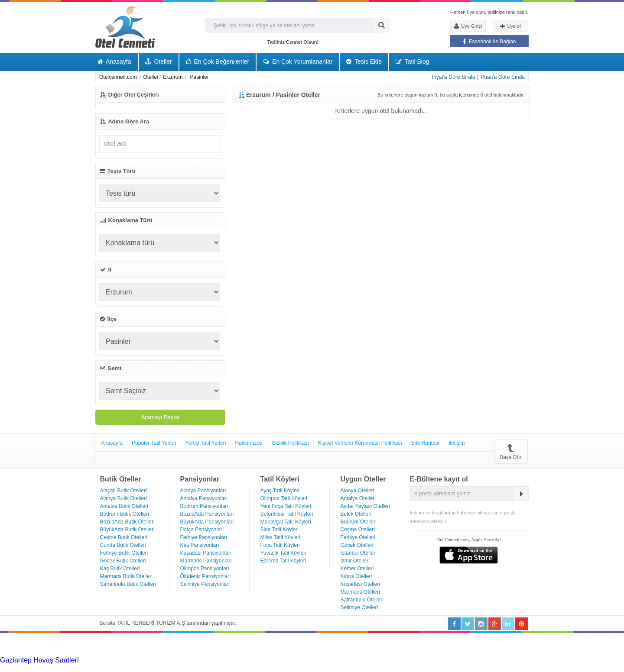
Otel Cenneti (125, 27)
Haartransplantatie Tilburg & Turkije (133, 660)
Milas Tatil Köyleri (280, 537)
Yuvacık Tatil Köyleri (284, 553)
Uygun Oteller (363, 479)
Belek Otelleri (356, 514)
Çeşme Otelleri (358, 530)
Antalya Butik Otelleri (124, 506)
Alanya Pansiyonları (203, 491)
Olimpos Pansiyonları (205, 569)
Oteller (159, 61)
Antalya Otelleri (358, 498)
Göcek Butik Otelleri (123, 561)
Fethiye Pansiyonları (204, 537)
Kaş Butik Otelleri (120, 569)
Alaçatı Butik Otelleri (123, 491)
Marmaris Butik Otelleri (126, 576)
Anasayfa (114, 61)
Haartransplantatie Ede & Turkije (539, 668)
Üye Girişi (468, 26)
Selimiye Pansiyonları (205, 584)
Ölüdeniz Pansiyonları (206, 576)
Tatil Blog (412, 61)
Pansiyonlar (200, 479)
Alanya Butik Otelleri (123, 498)
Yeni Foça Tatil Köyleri (286, 506)
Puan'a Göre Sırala (503, 77)
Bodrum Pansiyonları (204, 506)
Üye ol (510, 26)
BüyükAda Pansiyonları (207, 522)
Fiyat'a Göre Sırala (454, 77)
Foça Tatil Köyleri (280, 545)
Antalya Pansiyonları (204, 498)
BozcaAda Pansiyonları (207, 514)
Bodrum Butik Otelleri (125, 514)
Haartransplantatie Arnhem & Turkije (471, 660)
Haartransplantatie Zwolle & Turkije (204, 668)
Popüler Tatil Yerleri (154, 443)
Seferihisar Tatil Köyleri (287, 514)
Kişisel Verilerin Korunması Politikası (360, 443)
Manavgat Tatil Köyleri (286, 522)
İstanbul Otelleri (359, 553)
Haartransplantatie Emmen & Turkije (433, 668)
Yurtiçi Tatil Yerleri (206, 443)
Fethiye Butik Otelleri (124, 553)
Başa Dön (511, 451)
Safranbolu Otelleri (362, 600)
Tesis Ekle (364, 61)
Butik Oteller (121, 479)
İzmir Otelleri (355, 561)
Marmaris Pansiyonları (206, 561)
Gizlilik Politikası (290, 443)
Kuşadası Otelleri (360, 584)
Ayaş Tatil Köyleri (280, 491)
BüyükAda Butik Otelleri (127, 530)
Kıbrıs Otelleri (356, 576)
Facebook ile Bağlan (489, 42)
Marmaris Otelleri (360, 592)
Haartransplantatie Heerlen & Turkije (243, 660)
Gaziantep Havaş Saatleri (39, 660)
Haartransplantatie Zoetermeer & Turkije (89, 668)
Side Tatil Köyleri (280, 530)
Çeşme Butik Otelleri (124, 537)
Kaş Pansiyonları (200, 545)
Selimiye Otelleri (359, 607)
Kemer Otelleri (357, 569)
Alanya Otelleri (357, 491)
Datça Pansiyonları (202, 530)
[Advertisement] (65, 644)
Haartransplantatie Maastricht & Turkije (318, 668)
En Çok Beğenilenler (218, 61)
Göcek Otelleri (357, 545)
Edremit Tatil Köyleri (283, 561)
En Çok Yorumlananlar (298, 61)
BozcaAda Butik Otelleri (127, 522)
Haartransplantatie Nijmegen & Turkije (357, 660)
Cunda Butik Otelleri (123, 545)
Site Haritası (425, 443)
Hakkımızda (249, 443)
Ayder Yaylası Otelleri (365, 506)
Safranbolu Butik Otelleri (128, 584)
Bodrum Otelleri (359, 522)
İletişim (457, 443)
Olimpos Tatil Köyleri (284, 498)
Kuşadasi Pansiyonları (206, 553)
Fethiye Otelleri (358, 537)
